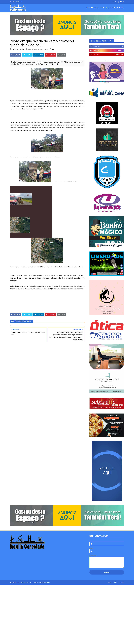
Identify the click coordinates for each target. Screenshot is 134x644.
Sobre (116, 582)
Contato (122, 582)
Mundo (102, 8)
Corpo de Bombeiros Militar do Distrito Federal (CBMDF (56, 275)
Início (88, 8)
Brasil (96, 8)
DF (92, 8)
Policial (115, 8)
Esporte (109, 8)
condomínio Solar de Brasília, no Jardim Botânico (67, 122)
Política (122, 8)
